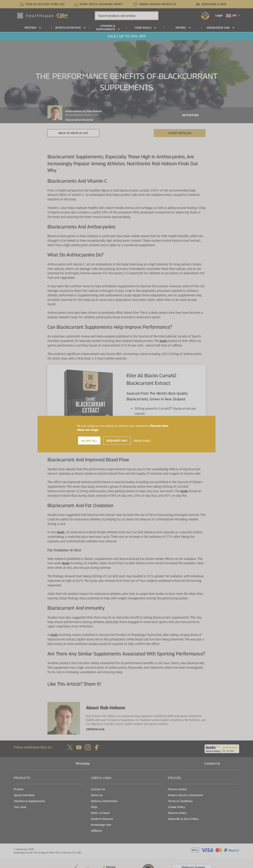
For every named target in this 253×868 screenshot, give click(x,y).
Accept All (89, 441)
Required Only (117, 440)
